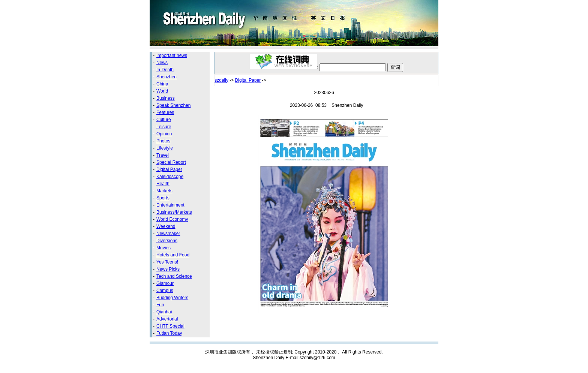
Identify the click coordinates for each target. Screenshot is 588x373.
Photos (163, 141)
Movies (163, 248)
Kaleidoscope (170, 177)
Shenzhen (166, 77)
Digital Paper (169, 169)
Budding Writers (172, 298)
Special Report (171, 162)
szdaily (221, 80)
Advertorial (167, 319)
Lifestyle (165, 148)
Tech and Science (174, 276)
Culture (164, 120)
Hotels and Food (173, 255)
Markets (164, 191)
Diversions (167, 241)
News (162, 63)
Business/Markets (174, 212)
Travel (163, 155)
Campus (165, 291)
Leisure (164, 127)
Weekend (166, 226)
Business (166, 98)
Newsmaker (168, 234)
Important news (172, 55)
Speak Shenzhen (173, 105)
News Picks (168, 269)
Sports (163, 198)
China (162, 84)
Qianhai (164, 312)
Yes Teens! (167, 262)
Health (163, 184)
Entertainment (170, 205)
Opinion (164, 134)
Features (165, 112)
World (162, 91)
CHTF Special (170, 326)
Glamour (165, 283)
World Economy (172, 219)
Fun (160, 305)
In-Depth (165, 70)
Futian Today (169, 333)
